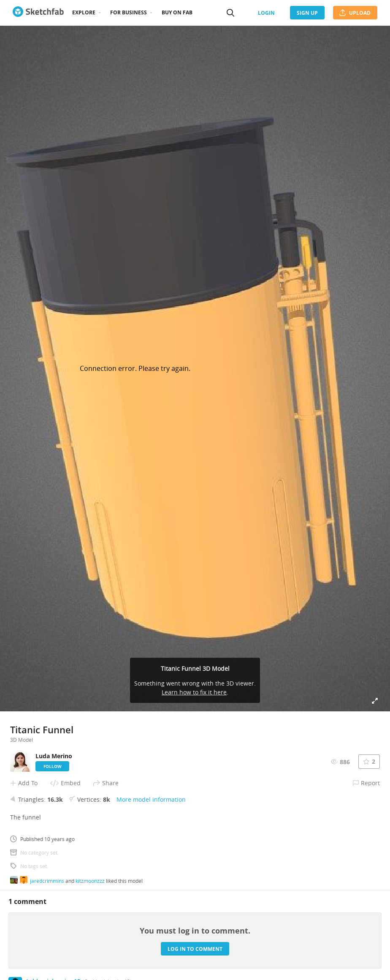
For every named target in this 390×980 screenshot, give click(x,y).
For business (129, 12)
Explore (84, 12)
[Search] (230, 13)
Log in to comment (195, 949)
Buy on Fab (177, 12)
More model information (151, 799)
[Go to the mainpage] (38, 13)
